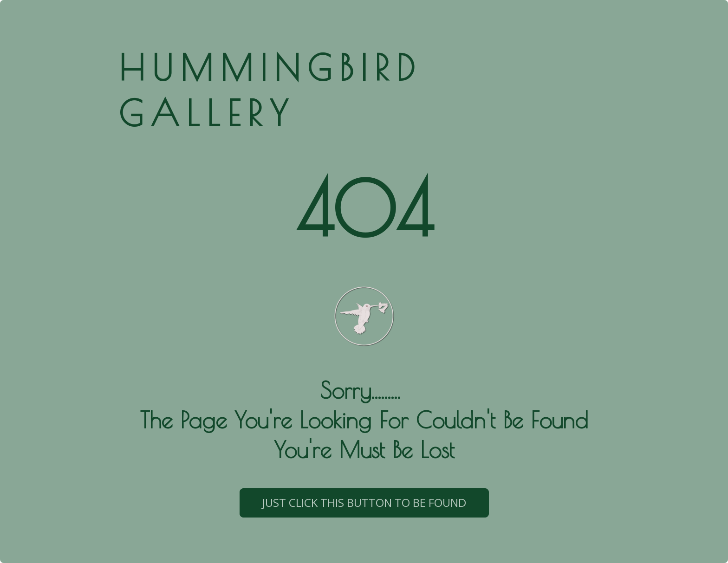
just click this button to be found (364, 502)
